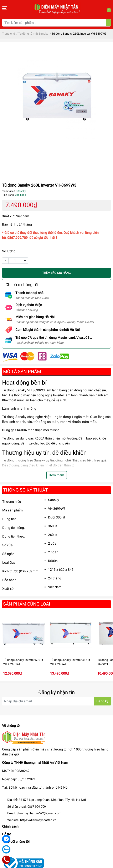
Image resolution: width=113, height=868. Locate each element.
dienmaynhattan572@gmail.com (39, 813)
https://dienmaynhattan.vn (38, 820)
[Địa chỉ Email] (56, 701)
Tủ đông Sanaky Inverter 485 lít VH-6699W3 (70, 662)
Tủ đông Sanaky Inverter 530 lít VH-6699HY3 (23, 662)
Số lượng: (9, 251)
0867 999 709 (37, 807)
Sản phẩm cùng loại (27, 604)
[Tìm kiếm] (108, 23)
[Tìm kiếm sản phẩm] (56, 23)
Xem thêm (57, 475)
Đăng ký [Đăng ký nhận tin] (102, 701)
